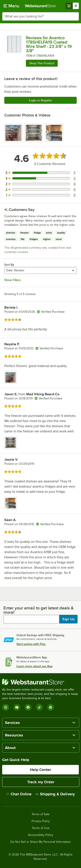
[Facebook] (28, 707)
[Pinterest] (51, 707)
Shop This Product (42, 63)
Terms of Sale (40, 814)
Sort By (9, 265)
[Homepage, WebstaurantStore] (41, 6)
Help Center (40, 770)
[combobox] (40, 16)
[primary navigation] (11, 6)
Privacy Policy (41, 821)
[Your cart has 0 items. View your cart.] (72, 6)
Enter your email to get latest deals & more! (39, 610)
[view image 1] (13, 133)
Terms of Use (41, 828)
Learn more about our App (34, 666)
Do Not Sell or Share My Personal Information (41, 842)
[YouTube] (17, 707)
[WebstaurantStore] (40, 682)
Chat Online (19, 794)
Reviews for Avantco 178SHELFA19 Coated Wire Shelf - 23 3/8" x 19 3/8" (49, 44)
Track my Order (41, 782)
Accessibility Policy (41, 835)
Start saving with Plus (31, 644)
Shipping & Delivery (55, 794)
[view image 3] (54, 133)
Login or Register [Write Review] (40, 100)
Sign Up (68, 619)
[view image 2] (34, 133)
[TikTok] (39, 707)
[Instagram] (6, 707)
